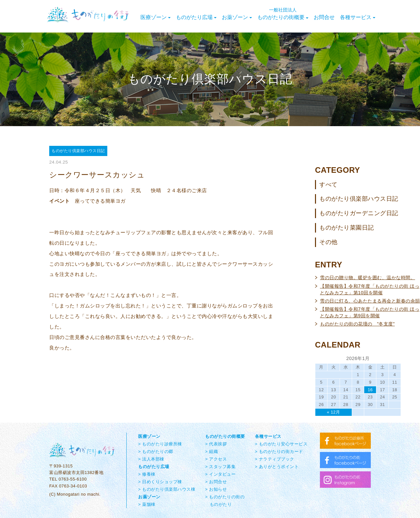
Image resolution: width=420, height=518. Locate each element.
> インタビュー (220, 474)
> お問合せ (216, 482)
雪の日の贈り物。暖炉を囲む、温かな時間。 (367, 278)
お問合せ (324, 17)
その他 (328, 242)
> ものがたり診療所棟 (160, 444)
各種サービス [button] (358, 17)
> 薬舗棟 (147, 504)
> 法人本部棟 (151, 459)
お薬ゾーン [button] (237, 17)
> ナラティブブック (275, 459)
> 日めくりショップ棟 (160, 482)
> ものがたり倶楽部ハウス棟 (167, 489)
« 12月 (333, 412)
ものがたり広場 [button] (196, 17)
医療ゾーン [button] (156, 17)
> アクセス (216, 459)
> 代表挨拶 (216, 444)
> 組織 (211, 451)
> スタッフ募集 (220, 467)
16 (370, 390)
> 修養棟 (147, 474)
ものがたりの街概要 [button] (283, 14)
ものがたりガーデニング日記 (359, 213)
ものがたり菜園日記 (347, 228)
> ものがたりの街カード (279, 451)
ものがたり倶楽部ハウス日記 (359, 199)
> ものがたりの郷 (156, 451)
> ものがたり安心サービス (281, 444)
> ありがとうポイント (277, 467)
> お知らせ (216, 489)
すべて (328, 185)
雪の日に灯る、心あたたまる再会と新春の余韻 (370, 301)
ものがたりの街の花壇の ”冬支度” (357, 324)
